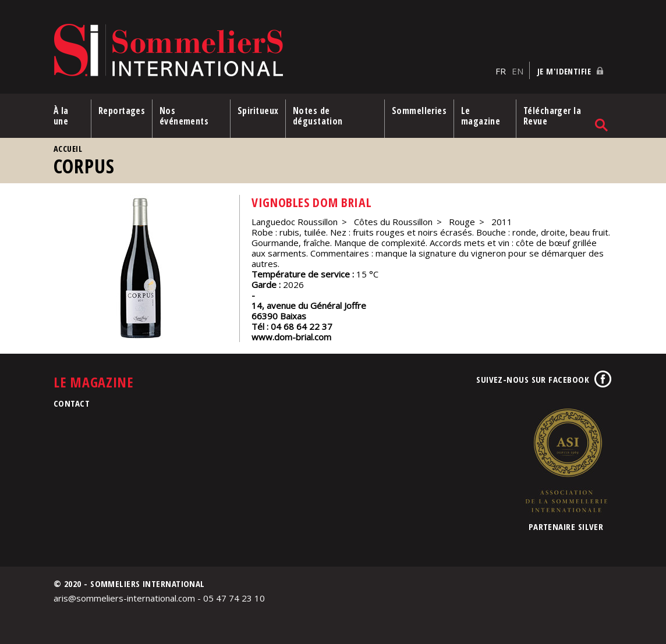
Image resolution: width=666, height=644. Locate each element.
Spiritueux (258, 110)
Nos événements (184, 115)
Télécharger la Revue (553, 115)
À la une (61, 115)
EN (518, 70)
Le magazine (481, 115)
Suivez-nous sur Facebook (533, 379)
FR (501, 70)
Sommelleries (419, 110)
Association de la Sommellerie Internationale (566, 460)
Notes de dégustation (318, 115)
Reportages (122, 110)
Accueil (68, 148)
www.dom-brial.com (291, 336)
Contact (72, 403)
